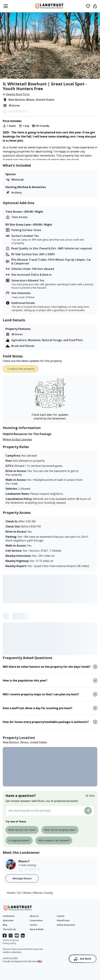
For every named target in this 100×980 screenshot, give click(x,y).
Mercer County (43, 893)
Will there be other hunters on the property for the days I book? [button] (47, 667)
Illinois (27, 893)
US (19, 893)
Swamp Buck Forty (18, 94)
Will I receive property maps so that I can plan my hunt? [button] (41, 694)
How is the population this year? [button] (25, 680)
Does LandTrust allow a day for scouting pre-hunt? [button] (38, 708)
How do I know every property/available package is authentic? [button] (46, 722)
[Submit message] (88, 811)
